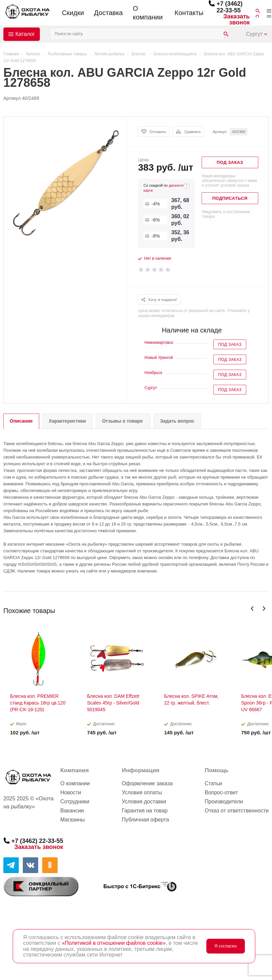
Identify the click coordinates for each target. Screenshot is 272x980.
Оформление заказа (147, 783)
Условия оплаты (142, 792)
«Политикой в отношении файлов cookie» (114, 943)
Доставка (109, 13)
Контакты (189, 13)
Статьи (213, 783)
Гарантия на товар (145, 811)
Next (264, 608)
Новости (71, 792)
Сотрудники (75, 802)
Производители (224, 802)
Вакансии (72, 811)
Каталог (25, 34)
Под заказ (230, 345)
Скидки (73, 13)
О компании (148, 13)
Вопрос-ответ (221, 792)
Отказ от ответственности (237, 811)
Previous (252, 608)
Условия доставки (144, 802)
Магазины (73, 820)
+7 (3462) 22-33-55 (229, 7)
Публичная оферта (145, 820)
